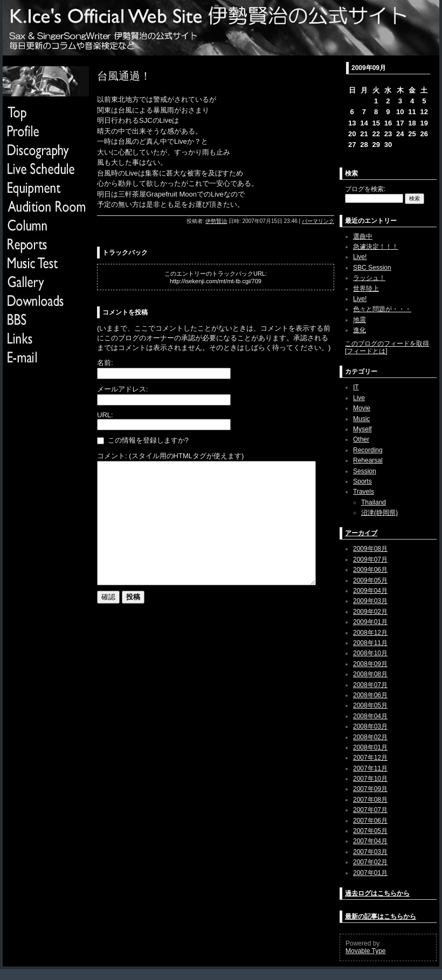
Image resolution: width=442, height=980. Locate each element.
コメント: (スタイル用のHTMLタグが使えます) (170, 456)
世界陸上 (366, 289)
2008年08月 (370, 674)
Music (361, 419)
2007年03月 (370, 852)
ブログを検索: (365, 189)
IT (356, 387)
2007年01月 (370, 873)
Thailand (374, 502)
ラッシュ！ (369, 278)
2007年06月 (370, 821)
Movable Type (366, 951)
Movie (362, 408)
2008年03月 (370, 726)
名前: (105, 363)
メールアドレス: (123, 389)
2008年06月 (370, 695)
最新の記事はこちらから (381, 916)
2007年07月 (370, 810)
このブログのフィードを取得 (387, 344)
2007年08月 (370, 800)
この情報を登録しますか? (143, 440)
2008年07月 (370, 685)
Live (359, 398)
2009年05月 (370, 580)
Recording (368, 450)
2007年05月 (370, 831)
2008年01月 (370, 747)
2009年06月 (370, 570)
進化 (360, 330)
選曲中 (363, 236)
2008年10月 (370, 653)
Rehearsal (368, 460)
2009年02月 (370, 612)
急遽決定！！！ (376, 247)
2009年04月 (370, 591)
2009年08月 (370, 549)
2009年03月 (370, 601)
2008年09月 (370, 664)
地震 (360, 320)
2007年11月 (370, 768)
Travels (364, 492)
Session (365, 471)
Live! (360, 257)
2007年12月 (370, 758)
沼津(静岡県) (379, 513)
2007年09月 (370, 789)
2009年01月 (370, 622)
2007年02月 (370, 862)
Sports (362, 481)
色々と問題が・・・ (382, 309)
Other (361, 439)
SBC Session (372, 268)
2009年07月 (370, 559)
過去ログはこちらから (377, 893)
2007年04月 (370, 841)
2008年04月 (370, 716)
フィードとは (366, 351)
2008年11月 (370, 643)
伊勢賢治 (216, 221)
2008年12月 (370, 633)
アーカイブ (361, 533)
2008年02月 (370, 737)
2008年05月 (370, 705)
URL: (105, 415)
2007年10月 (370, 779)
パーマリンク (318, 221)
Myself (362, 429)
